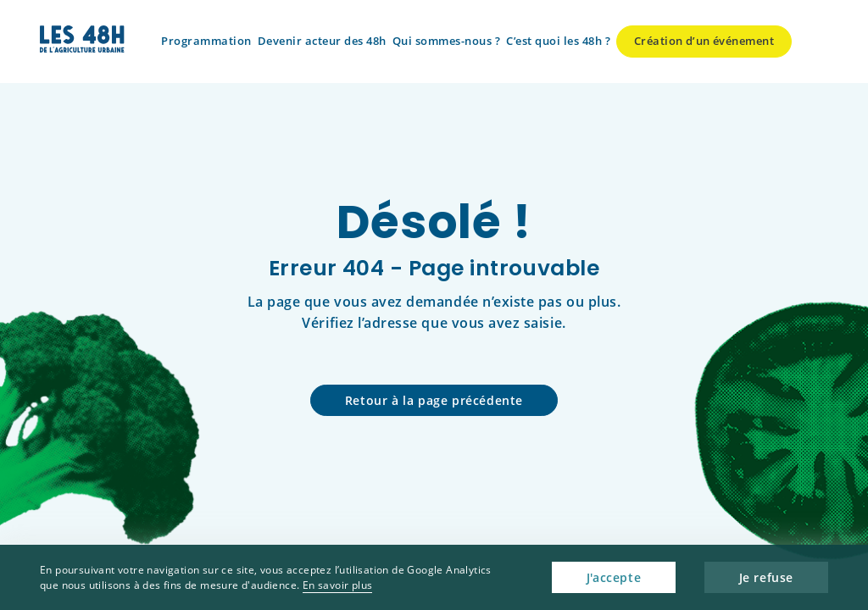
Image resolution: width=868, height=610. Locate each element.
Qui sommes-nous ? (447, 41)
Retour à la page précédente (434, 400)
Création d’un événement (704, 41)
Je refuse (766, 577)
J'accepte (614, 577)
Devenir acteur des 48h (322, 41)
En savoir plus (338, 585)
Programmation (206, 41)
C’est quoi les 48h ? (558, 41)
